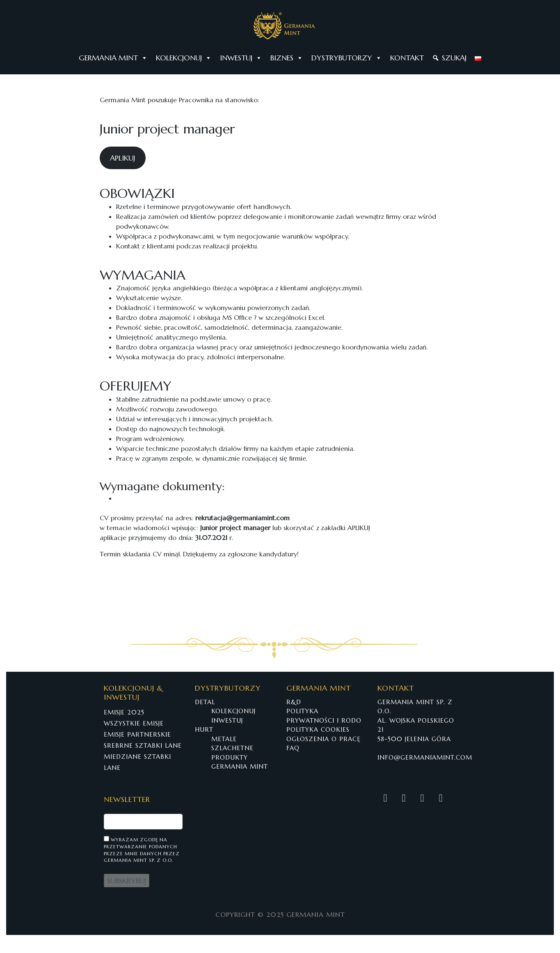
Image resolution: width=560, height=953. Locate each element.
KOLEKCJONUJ (184, 58)
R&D (294, 702)
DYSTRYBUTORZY (347, 58)
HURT (204, 729)
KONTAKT (407, 58)
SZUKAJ (454, 58)
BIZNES (287, 58)
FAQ (293, 748)
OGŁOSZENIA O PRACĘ (323, 739)
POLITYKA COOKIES (318, 729)
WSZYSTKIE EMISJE (134, 723)
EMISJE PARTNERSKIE (137, 734)
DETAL (205, 702)
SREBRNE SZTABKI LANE (143, 745)
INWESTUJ (241, 58)
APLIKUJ (122, 158)
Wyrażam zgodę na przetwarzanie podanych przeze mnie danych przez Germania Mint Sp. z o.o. (142, 850)
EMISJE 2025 (124, 712)
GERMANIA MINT (113, 58)
